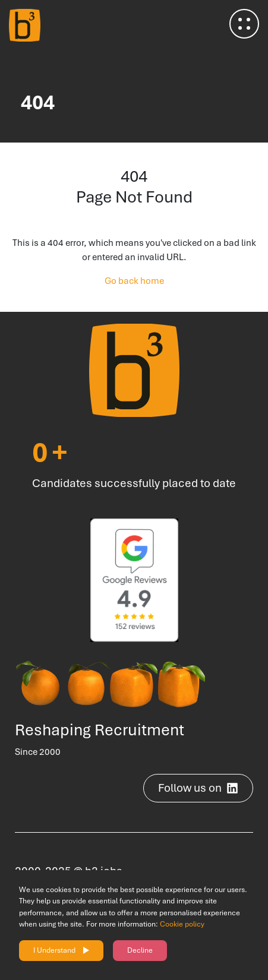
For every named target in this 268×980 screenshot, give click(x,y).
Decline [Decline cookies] (140, 950)
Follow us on (198, 788)
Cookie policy (182, 924)
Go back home (134, 281)
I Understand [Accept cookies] (54, 950)
